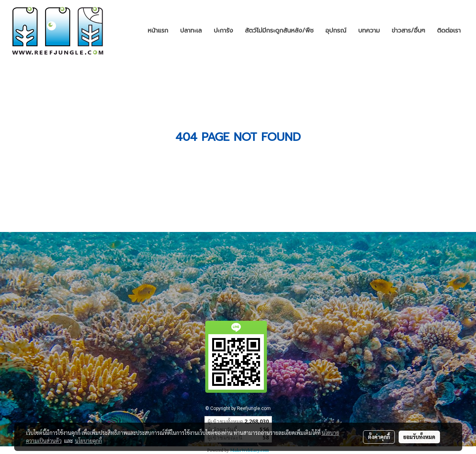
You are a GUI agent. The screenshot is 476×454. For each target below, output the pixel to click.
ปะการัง (223, 31)
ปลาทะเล (191, 31)
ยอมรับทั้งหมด (419, 437)
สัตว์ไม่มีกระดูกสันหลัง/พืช (279, 31)
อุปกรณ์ (336, 31)
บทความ (369, 31)
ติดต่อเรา (449, 31)
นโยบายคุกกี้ (88, 441)
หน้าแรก (158, 31)
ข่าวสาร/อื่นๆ (408, 31)
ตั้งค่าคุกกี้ (379, 437)
